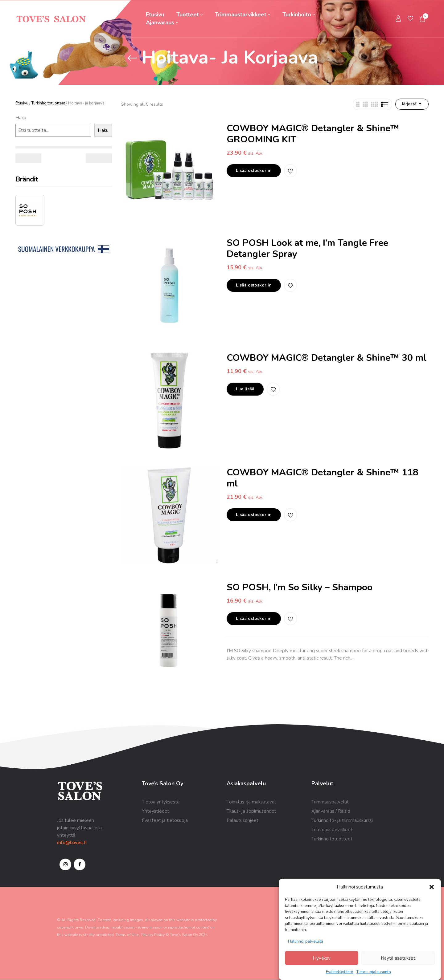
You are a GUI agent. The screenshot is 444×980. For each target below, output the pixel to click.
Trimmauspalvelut (330, 802)
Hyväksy (322, 958)
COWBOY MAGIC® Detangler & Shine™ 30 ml (327, 358)
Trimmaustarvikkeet (332, 830)
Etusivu (22, 103)
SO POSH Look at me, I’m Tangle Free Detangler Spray (307, 248)
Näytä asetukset (398, 958)
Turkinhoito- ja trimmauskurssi (342, 820)
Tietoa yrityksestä (161, 802)
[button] (432, 887)
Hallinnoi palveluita (306, 941)
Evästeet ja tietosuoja (165, 820)
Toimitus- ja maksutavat (251, 802)
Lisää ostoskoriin (254, 171)
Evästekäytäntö (340, 972)
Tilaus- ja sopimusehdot (251, 811)
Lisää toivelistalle (290, 171)
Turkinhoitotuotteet (48, 103)
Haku (21, 118)
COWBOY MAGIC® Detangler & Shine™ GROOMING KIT (313, 134)
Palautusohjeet (243, 820)
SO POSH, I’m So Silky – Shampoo (300, 587)
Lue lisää (245, 389)
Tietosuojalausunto (374, 972)
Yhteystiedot (156, 811)
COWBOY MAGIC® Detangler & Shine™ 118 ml (323, 478)
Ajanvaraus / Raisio (331, 811)
